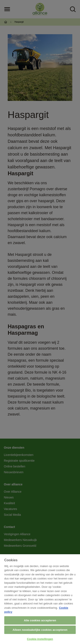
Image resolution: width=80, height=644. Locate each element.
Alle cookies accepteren (40, 620)
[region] (40, 599)
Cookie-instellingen (40, 639)
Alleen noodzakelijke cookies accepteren (40, 630)
